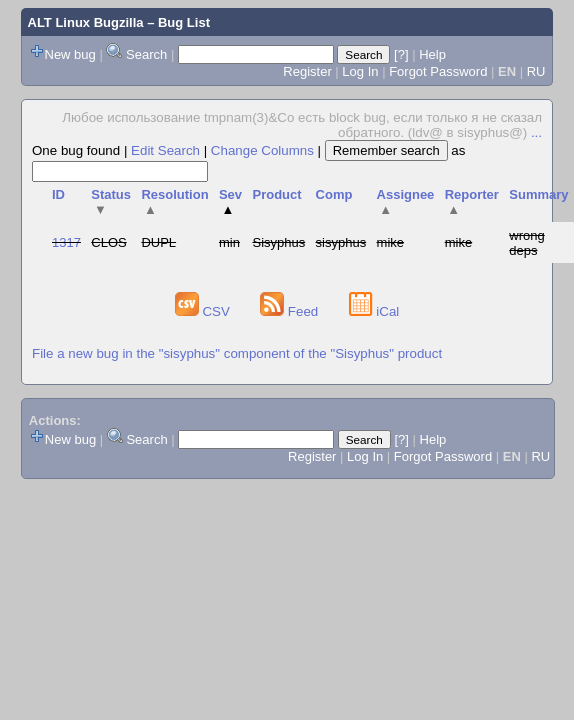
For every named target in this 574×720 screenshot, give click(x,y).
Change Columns (262, 150)
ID (58, 194)
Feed (291, 311)
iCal (374, 311)
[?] (401, 54)
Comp (334, 194)
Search (146, 54)
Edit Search (165, 150)
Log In (360, 71)
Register (307, 71)
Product (276, 194)
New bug (70, 54)
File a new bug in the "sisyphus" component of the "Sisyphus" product (237, 353)
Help (432, 54)
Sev (230, 202)
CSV (204, 311)
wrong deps (526, 243)
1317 (66, 242)
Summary (538, 194)
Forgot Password (438, 71)
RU (536, 71)
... (536, 132)
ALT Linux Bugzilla (86, 22)
